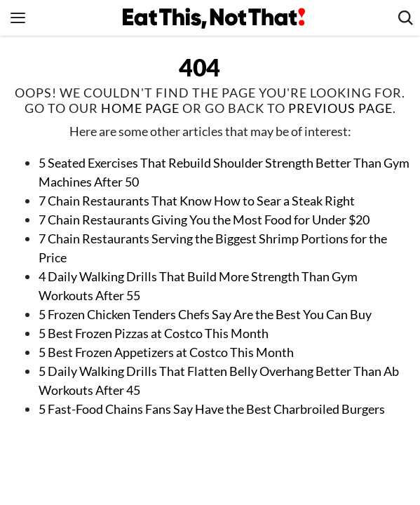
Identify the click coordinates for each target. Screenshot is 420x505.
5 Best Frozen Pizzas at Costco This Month (154, 333)
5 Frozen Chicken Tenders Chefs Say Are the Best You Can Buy (205, 314)
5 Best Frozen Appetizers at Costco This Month (166, 352)
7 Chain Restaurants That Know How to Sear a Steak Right (197, 201)
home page (140, 108)
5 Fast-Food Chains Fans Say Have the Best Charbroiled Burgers (212, 409)
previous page (340, 108)
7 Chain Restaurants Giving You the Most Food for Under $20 (204, 220)
